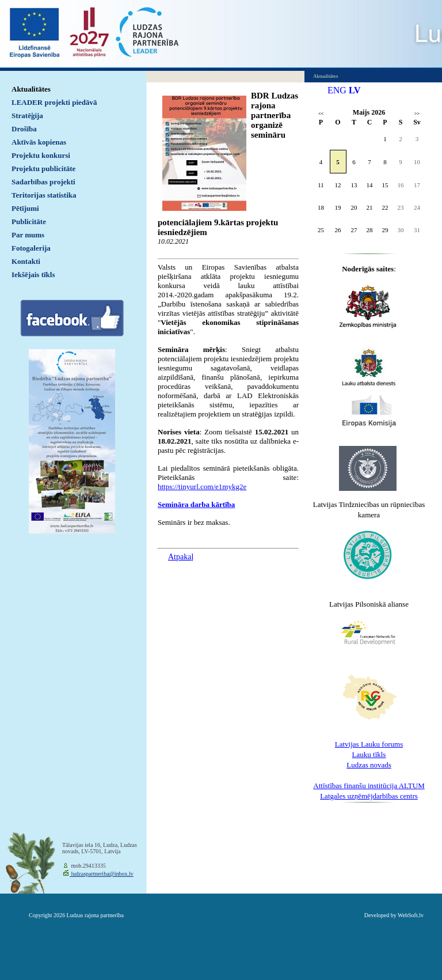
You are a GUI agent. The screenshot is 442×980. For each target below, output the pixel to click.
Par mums (28, 235)
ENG (337, 90)
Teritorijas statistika (44, 195)
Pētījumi (25, 208)
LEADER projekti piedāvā (54, 102)
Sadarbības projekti (43, 182)
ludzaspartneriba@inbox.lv (102, 874)
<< (321, 114)
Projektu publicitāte (43, 169)
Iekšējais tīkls (33, 275)
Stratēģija (27, 116)
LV (355, 90)
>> (417, 114)
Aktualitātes (31, 89)
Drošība (24, 129)
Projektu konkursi (41, 155)
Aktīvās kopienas (39, 142)
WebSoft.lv (411, 915)
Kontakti (26, 261)
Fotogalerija (31, 248)
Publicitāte (29, 222)
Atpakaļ (181, 557)
